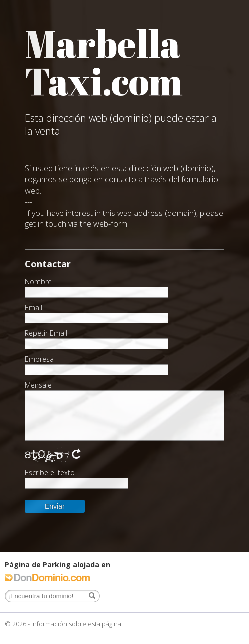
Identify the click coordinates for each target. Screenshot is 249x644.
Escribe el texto (50, 473)
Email (34, 308)
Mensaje (38, 385)
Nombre (38, 282)
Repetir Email (46, 333)
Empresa (39, 359)
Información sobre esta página (76, 624)
